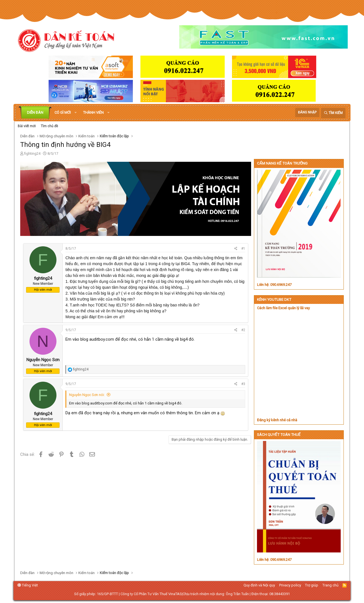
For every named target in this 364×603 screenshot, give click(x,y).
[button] (76, 113)
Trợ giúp (312, 585)
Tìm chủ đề (49, 126)
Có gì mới (63, 112)
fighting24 (32, 153)
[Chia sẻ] (236, 249)
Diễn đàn (35, 112)
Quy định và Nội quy (259, 585)
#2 (243, 330)
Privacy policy (290, 585)
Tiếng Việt (28, 585)
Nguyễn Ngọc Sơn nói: (87, 395)
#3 (243, 384)
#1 (243, 249)
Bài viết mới (27, 126)
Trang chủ (330, 585)
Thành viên (93, 112)
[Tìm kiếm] (333, 113)
